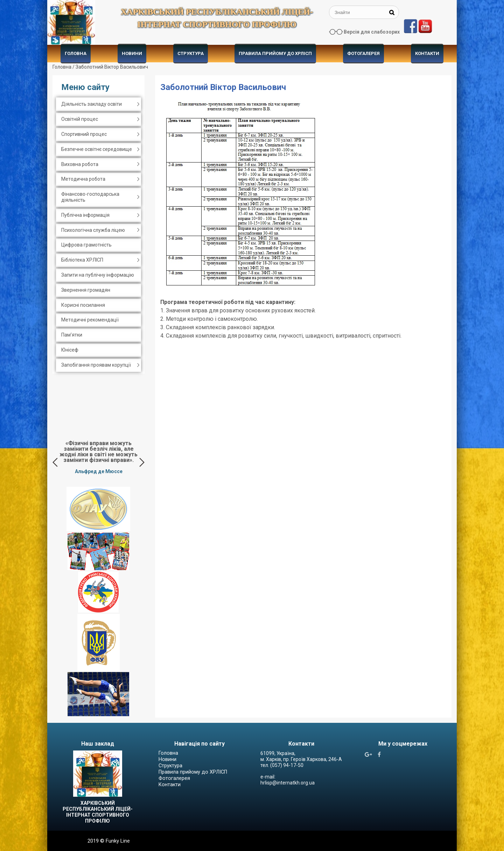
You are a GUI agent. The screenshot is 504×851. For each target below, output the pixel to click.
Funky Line (118, 841)
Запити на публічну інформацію (98, 275)
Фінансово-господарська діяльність (90, 197)
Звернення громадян (86, 290)
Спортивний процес (84, 134)
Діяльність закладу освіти (92, 104)
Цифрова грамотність (86, 245)
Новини (132, 53)
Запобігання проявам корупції (96, 365)
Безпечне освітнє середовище (97, 149)
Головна (76, 53)
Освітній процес (80, 119)
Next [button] (142, 462)
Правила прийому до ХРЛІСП (275, 53)
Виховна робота (80, 164)
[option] (99, 457)
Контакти (427, 53)
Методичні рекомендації (90, 320)
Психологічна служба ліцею (93, 230)
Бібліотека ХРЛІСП (82, 260)
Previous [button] (55, 462)
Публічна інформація (85, 215)
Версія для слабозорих (372, 32)
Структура (191, 53)
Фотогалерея (363, 53)
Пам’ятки (72, 335)
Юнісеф (70, 350)
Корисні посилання (83, 305)
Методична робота (83, 179)
